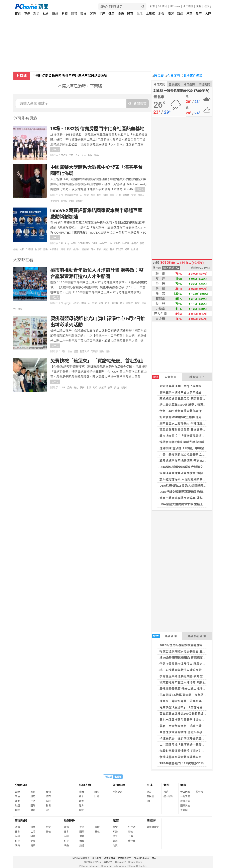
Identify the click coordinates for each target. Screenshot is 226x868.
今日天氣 (159, 84)
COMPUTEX (84, 243)
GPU (94, 243)
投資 (133, 195)
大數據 (126, 195)
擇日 (149, 801)
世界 (63, 351)
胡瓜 (95, 388)
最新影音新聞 (197, 636)
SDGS (64, 155)
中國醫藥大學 (71, 195)
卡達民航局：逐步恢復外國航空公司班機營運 (190, 738)
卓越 (112, 195)
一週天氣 (185, 796)
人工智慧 (84, 195)
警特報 (199, 792)
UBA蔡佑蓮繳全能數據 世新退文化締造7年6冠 (190, 467)
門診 (72, 201)
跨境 (127, 249)
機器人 (141, 195)
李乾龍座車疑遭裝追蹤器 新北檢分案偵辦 (187, 676)
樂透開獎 (204, 84)
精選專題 (118, 792)
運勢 (93, 14)
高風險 (79, 201)
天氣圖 (184, 810)
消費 (161, 14)
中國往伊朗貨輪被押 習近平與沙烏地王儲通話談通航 (70, 76)
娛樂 (121, 14)
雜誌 (180, 14)
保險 (93, 195)
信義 (71, 155)
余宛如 (135, 243)
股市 (152, 6)
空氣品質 (174, 84)
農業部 (102, 388)
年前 (69, 351)
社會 (46, 14)
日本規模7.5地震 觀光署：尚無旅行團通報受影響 (192, 695)
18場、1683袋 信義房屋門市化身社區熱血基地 (97, 129)
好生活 (132, 827)
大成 (101, 303)
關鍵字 (151, 820)
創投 (15, 249)
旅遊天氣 (185, 801)
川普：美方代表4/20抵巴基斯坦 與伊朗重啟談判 (191, 454)
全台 (77, 155)
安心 (76, 388)
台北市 (38, 249)
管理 (115, 841)
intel (110, 243)
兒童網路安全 (124, 858)
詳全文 (55, 150)
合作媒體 (188, 6)
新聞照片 (70, 820)
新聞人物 (85, 785)
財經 (55, 14)
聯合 (97, 155)
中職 (84, 303)
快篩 (82, 388)
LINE (63, 388)
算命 (149, 792)
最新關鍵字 (153, 827)
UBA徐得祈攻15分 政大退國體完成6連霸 (187, 486)
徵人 (154, 858)
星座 (102, 14)
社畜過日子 (197, 377)
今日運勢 (173, 76)
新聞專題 (119, 785)
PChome (175, 6)
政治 (36, 14)
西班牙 (120, 249)
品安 (69, 388)
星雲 (76, 351)
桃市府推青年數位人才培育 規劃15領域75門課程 (192, 682)
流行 (48, 810)
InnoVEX (103, 243)
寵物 (48, 792)
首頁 (18, 14)
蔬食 (102, 351)
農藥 (110, 388)
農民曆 (158, 76)
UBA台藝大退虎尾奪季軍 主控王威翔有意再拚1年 (193, 504)
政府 (199, 14)
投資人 (77, 249)
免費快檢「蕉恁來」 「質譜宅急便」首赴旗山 (190, 707)
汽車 (189, 14)
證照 (20, 309)
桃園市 (130, 303)
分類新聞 (21, 785)
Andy (67, 243)
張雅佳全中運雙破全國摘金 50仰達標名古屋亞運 (192, 473)
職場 (83, 14)
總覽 (115, 827)
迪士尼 (135, 249)
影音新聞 (21, 820)
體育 (130, 14)
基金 (45, 249)
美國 (106, 249)
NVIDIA (126, 243)
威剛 (63, 249)
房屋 (90, 155)
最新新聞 (164, 636)
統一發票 (168, 796)
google (68, 303)
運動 (108, 351)
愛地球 (132, 841)
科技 (65, 14)
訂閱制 (64, 201)
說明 (199, 6)
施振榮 (85, 249)
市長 (107, 303)
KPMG (117, 243)
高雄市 (124, 388)
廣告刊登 (97, 858)
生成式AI (54, 201)
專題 (27, 14)
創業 (106, 195)
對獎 (166, 785)
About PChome (141, 858)
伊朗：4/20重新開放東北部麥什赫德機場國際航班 (192, 411)
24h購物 (162, 6)
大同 (84, 155)
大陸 (208, 14)
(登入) (208, 6)
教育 (122, 303)
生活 (140, 14)
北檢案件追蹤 (192, 76)
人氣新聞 (164, 377)
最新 (17, 792)
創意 (142, 243)
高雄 (116, 388)
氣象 (183, 785)
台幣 (118, 195)
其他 (48, 832)
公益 (131, 836)
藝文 (131, 832)
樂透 (166, 792)
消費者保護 (109, 858)
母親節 (94, 351)
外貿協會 (54, 249)
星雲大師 (84, 351)
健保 (99, 195)
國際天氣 (185, 806)
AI (62, 195)
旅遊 (171, 14)
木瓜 (89, 388)
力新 (22, 249)
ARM (74, 243)
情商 (48, 796)
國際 (74, 14)
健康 (111, 14)
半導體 (29, 249)
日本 (93, 249)
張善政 (115, 303)
